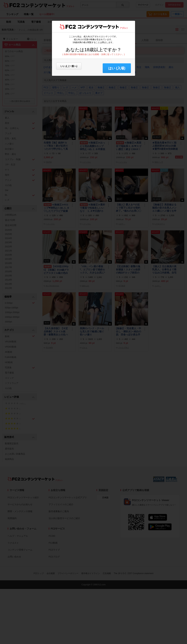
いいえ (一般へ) (69, 66)
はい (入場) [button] (117, 68)
